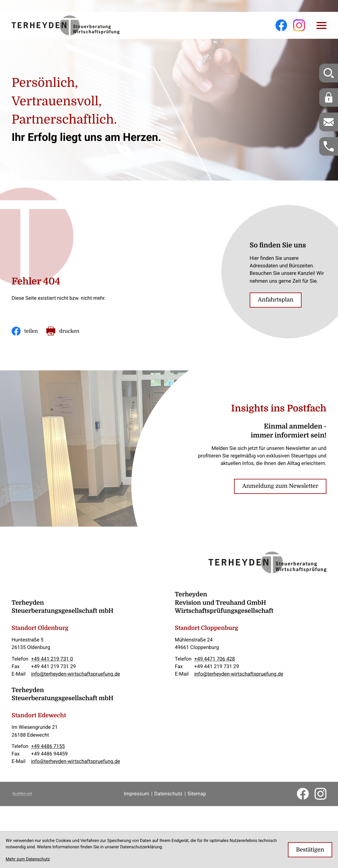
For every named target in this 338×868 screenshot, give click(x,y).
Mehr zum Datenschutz (28, 859)
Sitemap (197, 794)
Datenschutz (168, 794)
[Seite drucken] (63, 331)
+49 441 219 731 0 (52, 659)
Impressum (136, 794)
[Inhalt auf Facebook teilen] (25, 331)
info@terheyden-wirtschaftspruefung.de (75, 674)
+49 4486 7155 (48, 746)
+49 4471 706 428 (215, 659)
